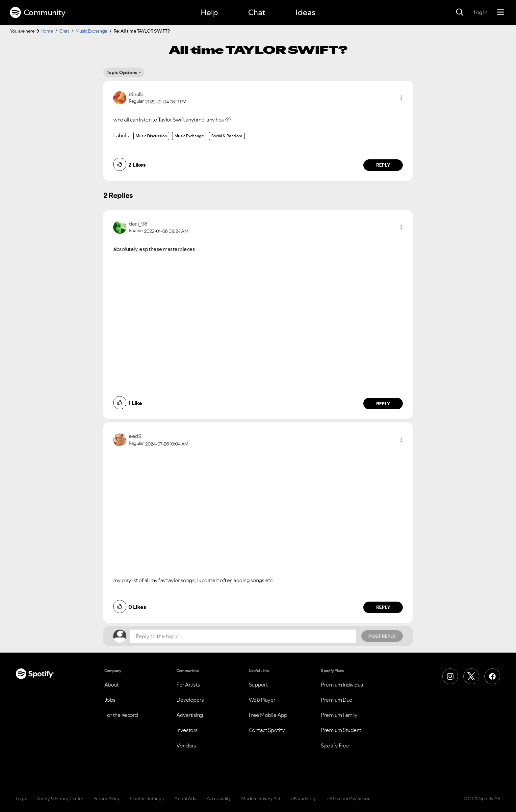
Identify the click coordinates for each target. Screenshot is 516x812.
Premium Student (341, 730)
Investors (187, 730)
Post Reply (382, 636)
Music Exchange (91, 31)
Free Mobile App (268, 715)
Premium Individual (343, 685)
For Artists (188, 685)
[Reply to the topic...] (243, 636)
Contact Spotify (267, 730)
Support (258, 685)
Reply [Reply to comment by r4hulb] (383, 165)
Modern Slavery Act (261, 798)
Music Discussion (151, 136)
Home (47, 31)
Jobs (110, 700)
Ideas (305, 12)
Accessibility (219, 798)
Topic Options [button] (122, 72)
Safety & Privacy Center (60, 798)
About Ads (185, 798)
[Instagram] (450, 676)
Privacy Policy (106, 798)
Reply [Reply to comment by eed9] (383, 607)
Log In (480, 12)
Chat (257, 12)
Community (38, 13)
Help (209, 12)
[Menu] (501, 13)
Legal (21, 798)
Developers (190, 700)
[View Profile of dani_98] (138, 224)
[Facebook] (492, 676)
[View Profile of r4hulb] (136, 94)
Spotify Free (335, 745)
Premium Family (339, 715)
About (112, 685)
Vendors (186, 745)
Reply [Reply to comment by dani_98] (383, 404)
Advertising (190, 715)
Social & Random (227, 136)
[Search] (460, 13)
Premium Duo (337, 700)
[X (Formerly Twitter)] (471, 676)
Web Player (262, 700)
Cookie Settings (147, 798)
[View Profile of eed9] (135, 436)
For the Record (121, 715)
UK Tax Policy (303, 798)
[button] (401, 98)
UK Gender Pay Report (349, 798)
